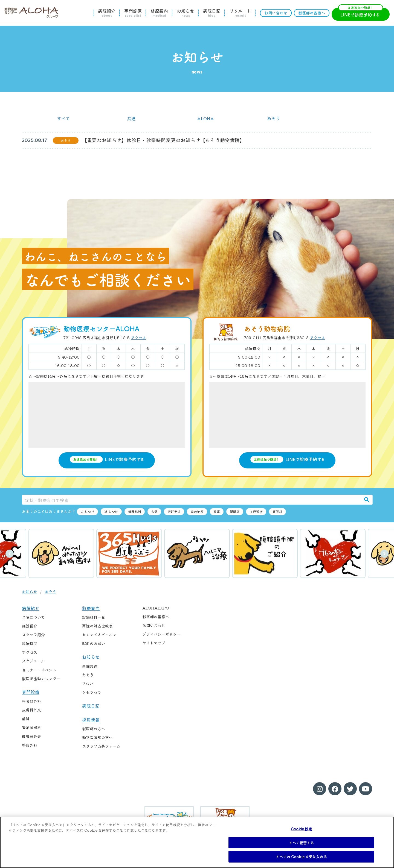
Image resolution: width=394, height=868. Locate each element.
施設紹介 (30, 626)
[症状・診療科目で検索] (192, 500)
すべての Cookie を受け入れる (301, 857)
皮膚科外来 (31, 710)
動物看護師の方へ (97, 737)
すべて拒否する (302, 843)
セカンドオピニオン (99, 635)
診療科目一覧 (94, 617)
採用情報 (91, 720)
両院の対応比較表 (97, 626)
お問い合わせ (276, 13)
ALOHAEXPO (156, 608)
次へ (384, 554)
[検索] (367, 500)
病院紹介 (107, 13)
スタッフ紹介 (33, 635)
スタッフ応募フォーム (101, 746)
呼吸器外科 (31, 701)
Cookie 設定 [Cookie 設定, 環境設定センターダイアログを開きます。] (302, 829)
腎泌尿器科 (31, 727)
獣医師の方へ (94, 729)
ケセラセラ (92, 692)
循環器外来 (31, 736)
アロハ (88, 684)
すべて (63, 118)
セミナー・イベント (39, 670)
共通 (131, 118)
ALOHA (205, 118)
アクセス (138, 338)
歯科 (26, 719)
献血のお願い (94, 643)
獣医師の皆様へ (312, 13)
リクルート (240, 13)
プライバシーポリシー (161, 634)
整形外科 (30, 745)
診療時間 (30, 643)
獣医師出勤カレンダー (41, 679)
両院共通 (90, 666)
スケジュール (33, 661)
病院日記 (212, 13)
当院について (33, 617)
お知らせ (186, 13)
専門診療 (133, 13)
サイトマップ (154, 643)
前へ (10, 554)
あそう (274, 118)
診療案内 (159, 13)
